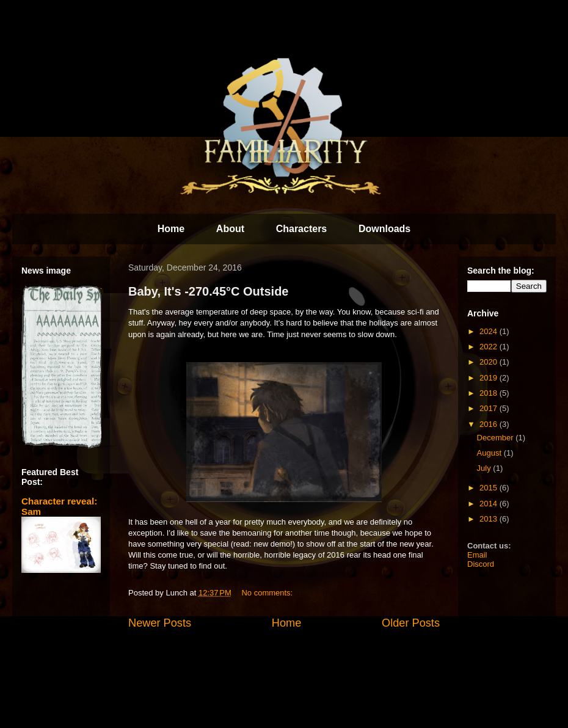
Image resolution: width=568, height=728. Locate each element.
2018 (490, 393)
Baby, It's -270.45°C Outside (208, 291)
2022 (490, 347)
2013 (490, 519)
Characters (302, 229)
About (230, 229)
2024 (490, 331)
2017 (490, 408)
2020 (490, 362)
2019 (490, 378)
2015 (490, 488)
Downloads (384, 229)
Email (477, 555)
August (490, 453)
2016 (490, 424)
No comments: (268, 593)
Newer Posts (160, 623)
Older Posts (411, 623)
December (497, 438)
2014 (490, 504)
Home (171, 229)
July (485, 468)
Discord (481, 564)
